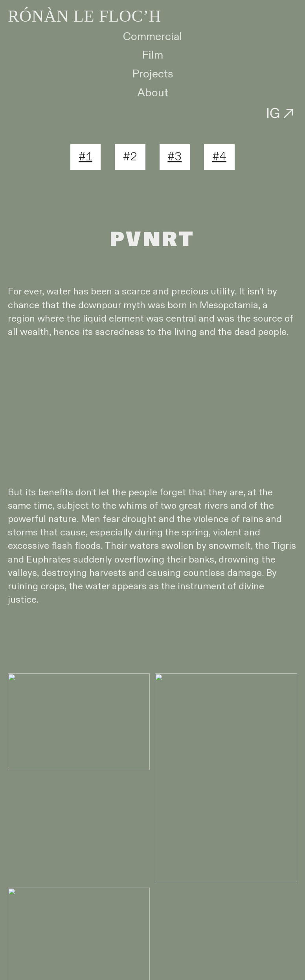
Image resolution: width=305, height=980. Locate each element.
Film (152, 55)
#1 (85, 157)
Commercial (152, 37)
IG (282, 113)
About (153, 93)
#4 (219, 157)
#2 (130, 157)
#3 (175, 157)
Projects (153, 74)
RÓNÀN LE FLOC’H (85, 16)
